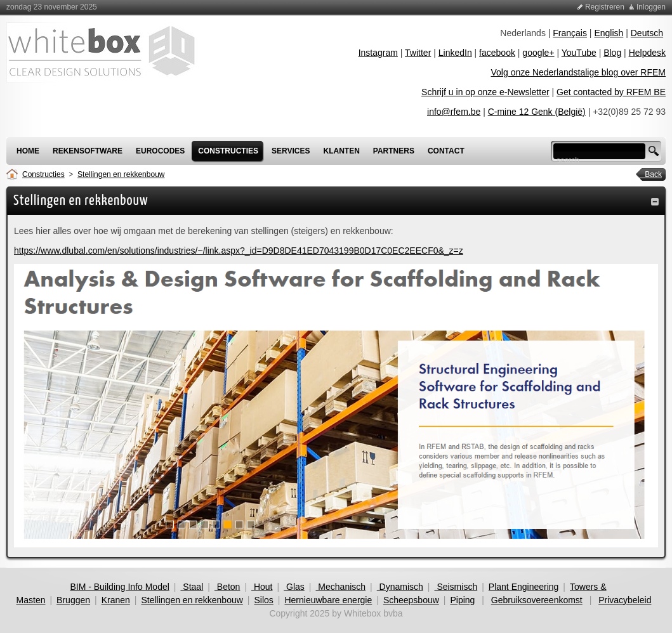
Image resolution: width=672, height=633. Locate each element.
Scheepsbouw (411, 600)
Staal (192, 587)
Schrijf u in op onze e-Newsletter (485, 92)
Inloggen (651, 7)
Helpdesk (647, 53)
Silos (263, 600)
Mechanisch (340, 587)
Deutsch (647, 33)
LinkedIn (455, 53)
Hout (262, 587)
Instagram (378, 53)
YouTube (579, 53)
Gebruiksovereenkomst (537, 600)
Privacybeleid (625, 600)
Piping (462, 600)
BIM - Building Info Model (119, 587)
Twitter (418, 53)
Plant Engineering (524, 587)
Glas (294, 587)
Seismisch (456, 587)
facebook (497, 53)
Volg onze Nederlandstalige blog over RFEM (579, 72)
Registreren (605, 7)
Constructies (43, 174)
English (609, 33)
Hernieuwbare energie (328, 600)
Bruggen (73, 600)
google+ (538, 53)
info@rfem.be (454, 112)
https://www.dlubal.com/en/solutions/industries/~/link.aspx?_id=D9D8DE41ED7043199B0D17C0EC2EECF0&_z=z (239, 251)
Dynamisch (400, 587)
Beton (227, 587)
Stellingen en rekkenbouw (121, 174)
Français (570, 33)
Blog (612, 53)
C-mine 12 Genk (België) (537, 112)
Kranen (116, 600)
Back (649, 174)
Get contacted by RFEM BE (611, 92)
